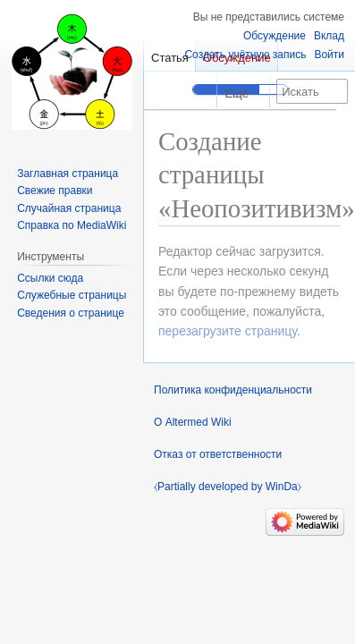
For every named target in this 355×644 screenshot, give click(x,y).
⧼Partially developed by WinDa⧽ (228, 487)
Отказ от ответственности (218, 454)
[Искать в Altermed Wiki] (312, 91)
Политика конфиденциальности (233, 390)
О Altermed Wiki (193, 422)
